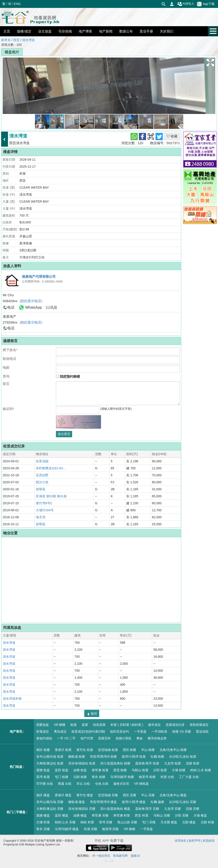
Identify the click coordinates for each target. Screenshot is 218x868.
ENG (17, 4)
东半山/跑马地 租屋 (50, 757)
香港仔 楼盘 (63, 795)
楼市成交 (154, 725)
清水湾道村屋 (12, 699)
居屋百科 (104, 738)
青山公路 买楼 (127, 822)
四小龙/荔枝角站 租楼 (115, 763)
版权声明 (195, 841)
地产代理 (87, 738)
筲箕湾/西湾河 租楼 (103, 757)
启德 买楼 (193, 809)
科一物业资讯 (101, 856)
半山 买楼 (148, 795)
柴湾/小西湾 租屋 (134, 757)
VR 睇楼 (60, 725)
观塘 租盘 (43, 770)
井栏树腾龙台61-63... (51, 468)
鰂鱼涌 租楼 (77, 757)
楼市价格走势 (157, 738)
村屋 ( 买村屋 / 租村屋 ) (127, 725)
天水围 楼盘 (169, 822)
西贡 (16, 40)
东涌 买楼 (90, 829)
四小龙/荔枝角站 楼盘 (115, 809)
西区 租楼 (130, 750)
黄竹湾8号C (44, 503)
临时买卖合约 (119, 731)
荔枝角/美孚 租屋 (147, 763)
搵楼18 (135, 856)
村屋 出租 (167, 777)
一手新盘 (140, 731)
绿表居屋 (99, 725)
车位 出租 (83, 784)
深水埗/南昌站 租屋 (82, 763)
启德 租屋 (193, 763)
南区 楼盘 (43, 795)
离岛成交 (60, 731)
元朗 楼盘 (189, 822)
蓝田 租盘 (62, 770)
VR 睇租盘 (141, 784)
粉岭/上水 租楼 (201, 770)
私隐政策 (209, 841)
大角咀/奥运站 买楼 (50, 809)
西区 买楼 (130, 795)
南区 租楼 (43, 750)
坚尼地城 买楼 (108, 795)
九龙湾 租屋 (172, 763)
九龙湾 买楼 (172, 809)
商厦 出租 (65, 784)
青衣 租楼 (99, 777)
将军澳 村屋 (122, 815)
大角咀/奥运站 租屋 (50, 763)
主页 (7, 31)
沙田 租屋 (160, 770)
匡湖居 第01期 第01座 (51, 496)
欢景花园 (42, 461)
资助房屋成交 (199, 725)
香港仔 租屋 (63, 750)
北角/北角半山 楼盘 (173, 795)
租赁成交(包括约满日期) (88, 731)
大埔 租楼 (179, 770)
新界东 (6, 40)
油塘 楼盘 (80, 815)
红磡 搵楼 (157, 802)
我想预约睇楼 (68, 376)
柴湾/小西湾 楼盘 (134, 802)
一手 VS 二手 (66, 738)
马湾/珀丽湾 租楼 (122, 777)
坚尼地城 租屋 (108, 750)
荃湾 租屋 (43, 777)
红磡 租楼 (157, 757)
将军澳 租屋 (100, 770)
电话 (11, 307)
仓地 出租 (102, 784)
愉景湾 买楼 (110, 829)
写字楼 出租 (45, 784)
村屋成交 (43, 731)
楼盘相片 (12, 52)
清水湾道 (28, 40)
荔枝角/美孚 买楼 (147, 809)
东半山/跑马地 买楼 (50, 802)
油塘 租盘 (80, 770)
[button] (210, 62)
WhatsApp (34, 307)
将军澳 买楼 (100, 815)
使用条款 (181, 841)
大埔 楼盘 (200, 815)
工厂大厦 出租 (189, 777)
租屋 (73, 725)
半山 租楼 (148, 750)
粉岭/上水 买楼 (65, 822)
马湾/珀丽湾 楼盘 (67, 829)
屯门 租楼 (62, 777)
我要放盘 (43, 725)
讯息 (54, 307)
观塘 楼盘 (43, 815)
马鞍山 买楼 (162, 815)
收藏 (172, 136)
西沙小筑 (42, 482)
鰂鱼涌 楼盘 (77, 802)
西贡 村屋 (142, 815)
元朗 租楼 (80, 777)
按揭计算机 (124, 738)
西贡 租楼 (120, 770)
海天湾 (41, 517)
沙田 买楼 (182, 815)
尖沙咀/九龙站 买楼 (183, 802)
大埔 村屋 (43, 822)
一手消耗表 (159, 731)
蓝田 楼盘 (62, 815)
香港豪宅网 (120, 856)
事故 (140, 738)
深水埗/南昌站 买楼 (82, 809)
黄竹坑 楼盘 (85, 795)
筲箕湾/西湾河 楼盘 (103, 802)
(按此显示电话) (31, 301)
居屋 (85, 725)
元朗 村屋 (207, 822)
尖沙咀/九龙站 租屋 (183, 757)
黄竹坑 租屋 (85, 750)
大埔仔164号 (45, 510)
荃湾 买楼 (106, 822)
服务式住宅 (121, 784)
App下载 (206, 4)
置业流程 (202, 731)
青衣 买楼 (43, 829)
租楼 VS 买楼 (181, 731)
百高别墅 (42, 475)
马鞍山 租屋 (140, 770)
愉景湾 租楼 (147, 777)
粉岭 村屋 (87, 822)
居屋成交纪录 (175, 725)
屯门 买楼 (149, 822)
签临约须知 (44, 738)
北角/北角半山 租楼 (173, 750)
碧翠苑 (41, 489)
